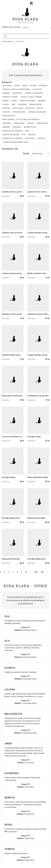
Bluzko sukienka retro (37, 273)
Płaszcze (37, 89)
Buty (28, 131)
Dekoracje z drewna (13, 138)
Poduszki (17, 127)
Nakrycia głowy (10, 97)
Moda (25, 85)
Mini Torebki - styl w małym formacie (21, 119)
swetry (41, 138)
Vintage (6, 112)
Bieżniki (6, 127)
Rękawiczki (42, 123)
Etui (24, 135)
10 (26, 572)
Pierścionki (19, 123)
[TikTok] (31, 3)
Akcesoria (17, 93)
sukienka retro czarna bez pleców (38, 192)
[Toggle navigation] (5, 36)
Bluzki (33, 85)
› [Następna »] (47, 572)
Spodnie (6, 93)
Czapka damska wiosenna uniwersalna (38, 233)
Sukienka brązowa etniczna (38, 314)
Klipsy (40, 108)
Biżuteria (7, 85)
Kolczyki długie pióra (11, 518)
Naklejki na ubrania (13, 131)
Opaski (6, 101)
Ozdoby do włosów (34, 93)
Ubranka (42, 101)
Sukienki (7, 123)
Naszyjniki (18, 108)
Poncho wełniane (11, 135)
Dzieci (17, 85)
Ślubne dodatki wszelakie (15, 142)
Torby (14, 101)
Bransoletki (36, 104)
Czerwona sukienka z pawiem (13, 437)
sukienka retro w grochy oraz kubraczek (13, 192)
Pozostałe (30, 138)
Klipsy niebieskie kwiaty (38, 477)
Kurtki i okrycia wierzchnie (16, 89)
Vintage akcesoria (37, 112)
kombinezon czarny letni (38, 396)
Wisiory (32, 135)
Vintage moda (19, 112)
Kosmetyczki (30, 127)
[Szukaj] (37, 27)
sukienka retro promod (12, 233)
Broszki (6, 108)
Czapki (6, 104)
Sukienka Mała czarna (11, 355)
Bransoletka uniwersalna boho (13, 396)
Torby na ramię (27, 101)
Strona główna (7, 41)
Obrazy (31, 123)
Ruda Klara (26, 17)
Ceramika (22, 104)
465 (42, 572)
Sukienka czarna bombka (13, 314)
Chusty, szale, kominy (31, 97)
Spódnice (43, 85)
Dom (13, 104)
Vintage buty (9, 116)
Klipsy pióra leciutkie (36, 518)
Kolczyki (30, 108)
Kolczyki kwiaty (34, 437)
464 (36, 572)
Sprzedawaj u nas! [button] (11, 27)
